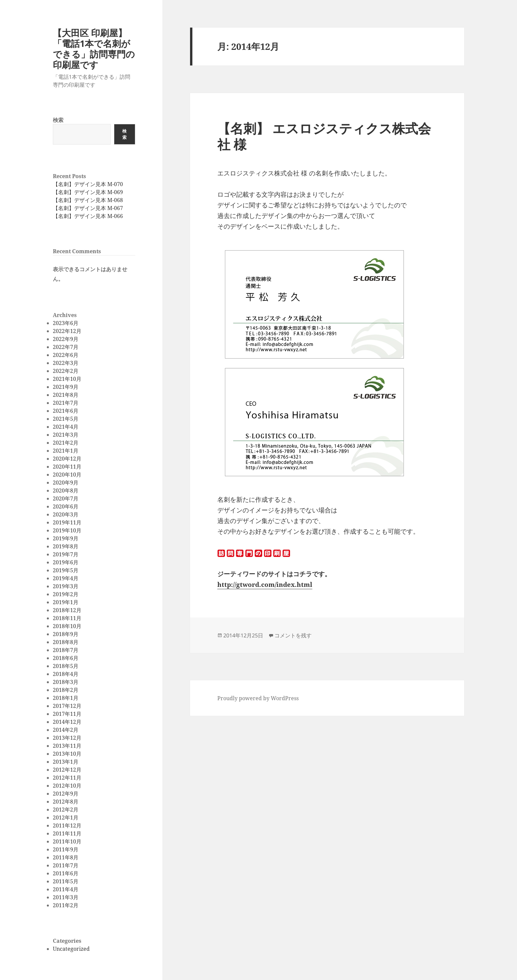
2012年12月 (67, 770)
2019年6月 (66, 562)
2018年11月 (67, 618)
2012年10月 (67, 786)
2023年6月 (66, 323)
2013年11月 (67, 746)
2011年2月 (66, 905)
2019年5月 (66, 570)
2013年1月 (66, 762)
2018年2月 (66, 690)
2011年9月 (66, 849)
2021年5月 (66, 419)
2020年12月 (67, 459)
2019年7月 (66, 554)
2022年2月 (66, 371)
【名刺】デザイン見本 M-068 (88, 200)
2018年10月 (67, 626)
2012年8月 (66, 802)
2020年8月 (66, 490)
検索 (58, 120)
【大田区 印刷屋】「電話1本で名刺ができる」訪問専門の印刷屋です (94, 49)
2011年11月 (67, 833)
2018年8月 (66, 642)
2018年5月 (66, 666)
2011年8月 (66, 857)
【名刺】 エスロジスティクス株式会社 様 (324, 136)
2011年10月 (67, 841)
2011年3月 (66, 897)
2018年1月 (66, 698)
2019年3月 (66, 586)
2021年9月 (66, 387)
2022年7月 (66, 347)
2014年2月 (66, 730)
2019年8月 (66, 546)
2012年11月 (67, 778)
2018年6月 (66, 658)
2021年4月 (66, 427)
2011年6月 (66, 873)
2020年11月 (67, 467)
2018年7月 (66, 650)
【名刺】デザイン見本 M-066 (88, 216)
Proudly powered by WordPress (258, 698)
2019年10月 (67, 530)
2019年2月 (66, 594)
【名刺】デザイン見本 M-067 (88, 208)
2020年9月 (66, 483)
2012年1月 (66, 817)
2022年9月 (66, 339)
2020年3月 (66, 514)
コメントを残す (293, 635)
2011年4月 (66, 889)
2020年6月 (66, 506)
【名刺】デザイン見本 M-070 (88, 184)
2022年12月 (67, 331)
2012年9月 (66, 794)
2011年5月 (66, 881)
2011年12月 (67, 825)
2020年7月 (66, 498)
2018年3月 (66, 682)
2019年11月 (67, 522)
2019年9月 (66, 538)
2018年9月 (66, 634)
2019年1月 (66, 602)
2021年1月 (66, 451)
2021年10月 (67, 379)
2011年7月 (66, 865)
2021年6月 (66, 411)
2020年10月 (67, 475)
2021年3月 (66, 435)
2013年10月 (67, 754)
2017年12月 (67, 706)
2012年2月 (66, 810)
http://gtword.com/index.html (265, 585)
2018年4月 (66, 674)
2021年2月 (66, 443)
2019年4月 (66, 578)
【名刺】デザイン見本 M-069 (88, 192)
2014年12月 (67, 722)
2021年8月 (66, 395)
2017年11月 (67, 714)
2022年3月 (66, 363)
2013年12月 (67, 738)
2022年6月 (66, 355)
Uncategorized (71, 949)
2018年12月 (67, 610)
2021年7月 (66, 403)
